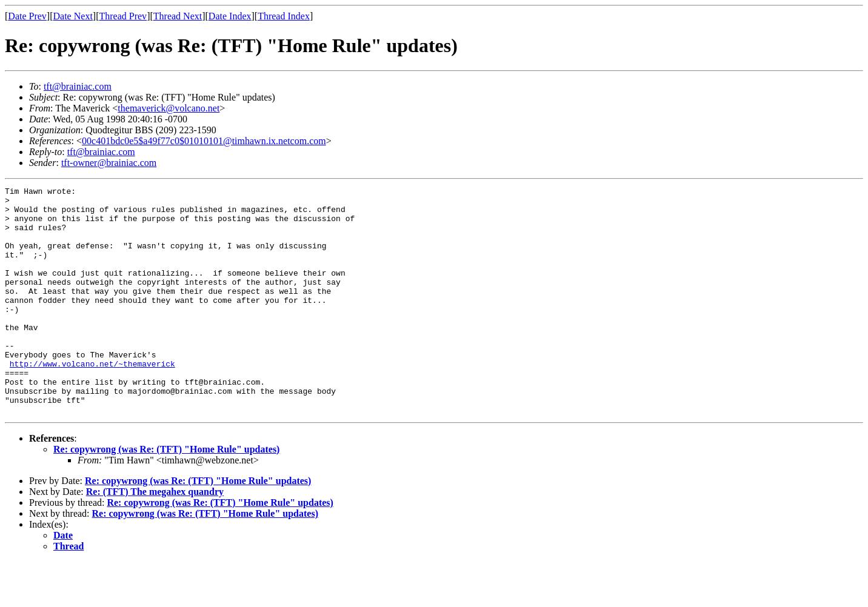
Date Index (230, 16)
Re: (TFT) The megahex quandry (155, 537)
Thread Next (178, 16)
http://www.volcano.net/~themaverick (92, 400)
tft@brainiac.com (78, 86)
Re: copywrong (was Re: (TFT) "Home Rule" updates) (166, 495)
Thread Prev (123, 16)
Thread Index (284, 16)
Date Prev (27, 16)
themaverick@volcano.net (169, 108)
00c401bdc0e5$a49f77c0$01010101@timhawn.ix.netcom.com (204, 141)
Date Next (73, 16)
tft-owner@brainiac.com (109, 163)
